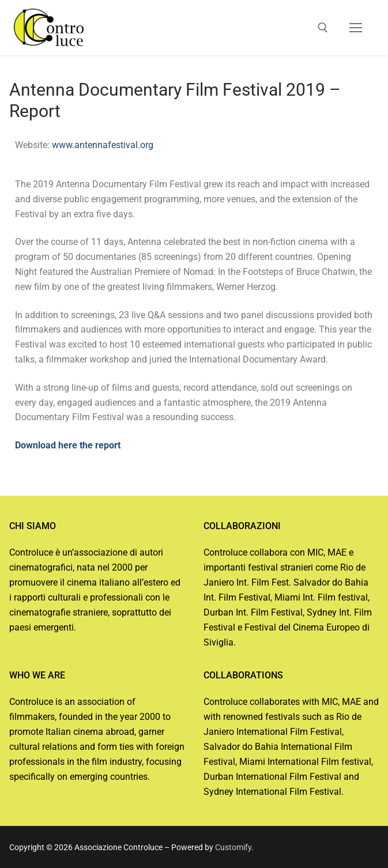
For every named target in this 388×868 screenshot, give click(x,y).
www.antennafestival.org (103, 145)
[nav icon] (356, 28)
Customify (233, 847)
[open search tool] (323, 28)
